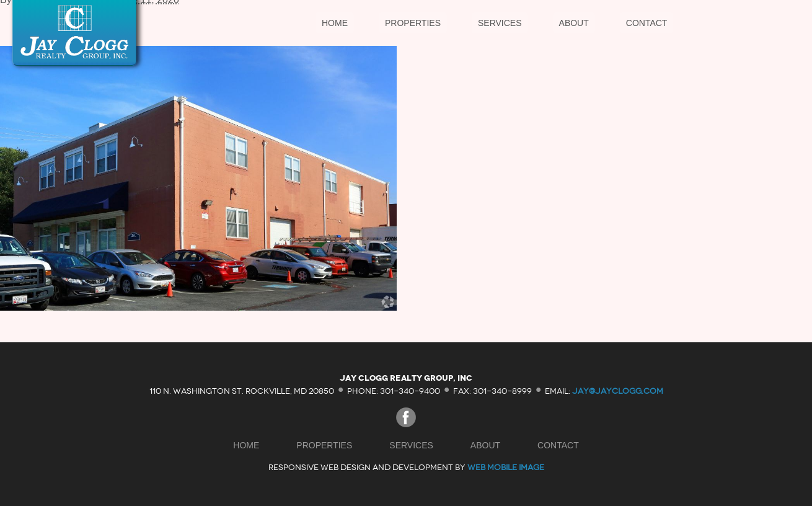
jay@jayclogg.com (618, 390)
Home (335, 23)
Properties (413, 23)
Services (500, 23)
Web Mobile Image (506, 467)
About (574, 23)
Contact (647, 23)
